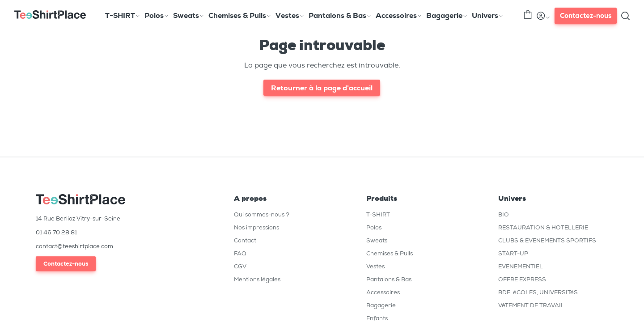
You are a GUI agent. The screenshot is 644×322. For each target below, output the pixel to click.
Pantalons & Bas (389, 279)
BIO (504, 214)
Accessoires (383, 292)
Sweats (377, 240)
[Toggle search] (625, 16)
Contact (245, 240)
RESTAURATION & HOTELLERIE (543, 227)
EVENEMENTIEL (521, 266)
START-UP (513, 253)
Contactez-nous (586, 16)
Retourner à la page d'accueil (322, 88)
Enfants (377, 318)
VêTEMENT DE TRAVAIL (531, 305)
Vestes (375, 266)
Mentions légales (257, 279)
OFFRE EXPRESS (522, 279)
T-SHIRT (378, 214)
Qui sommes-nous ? (262, 214)
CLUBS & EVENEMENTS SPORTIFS (547, 240)
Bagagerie (381, 305)
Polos (374, 227)
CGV (240, 266)
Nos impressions (256, 227)
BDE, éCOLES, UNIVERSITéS (538, 292)
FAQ (240, 253)
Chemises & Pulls (390, 253)
